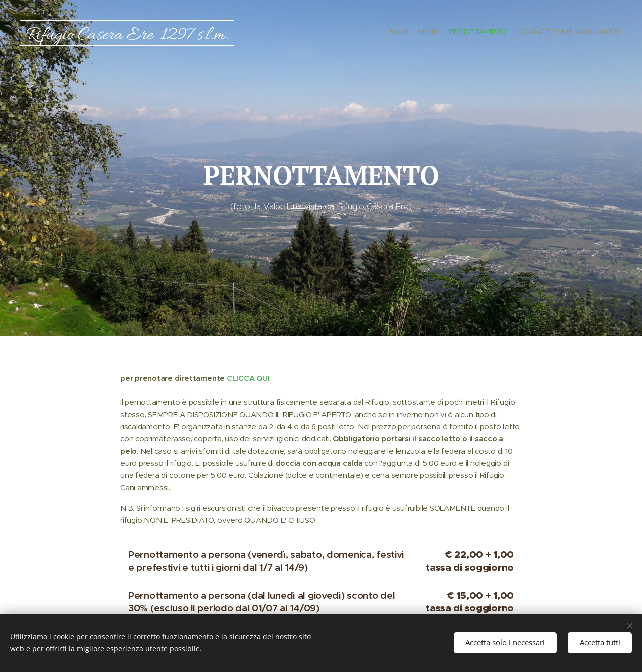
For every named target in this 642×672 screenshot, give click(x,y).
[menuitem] (593, 33)
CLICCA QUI (248, 378)
